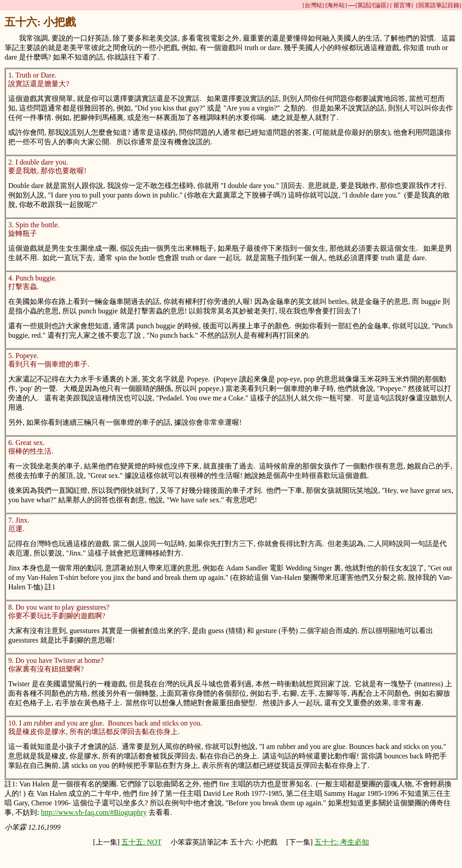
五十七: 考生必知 (342, 842)
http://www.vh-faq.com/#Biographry (94, 812)
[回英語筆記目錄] (439, 5)
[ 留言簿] (401, 5)
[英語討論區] (372, 5)
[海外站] (336, 5)
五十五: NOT (141, 842)
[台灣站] (313, 5)
